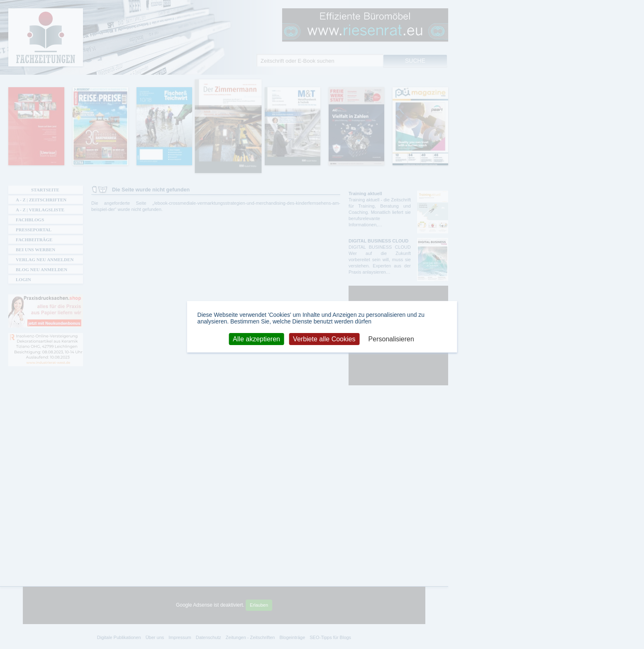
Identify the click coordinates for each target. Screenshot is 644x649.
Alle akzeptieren (256, 339)
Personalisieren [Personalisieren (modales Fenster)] (391, 339)
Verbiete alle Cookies (324, 339)
